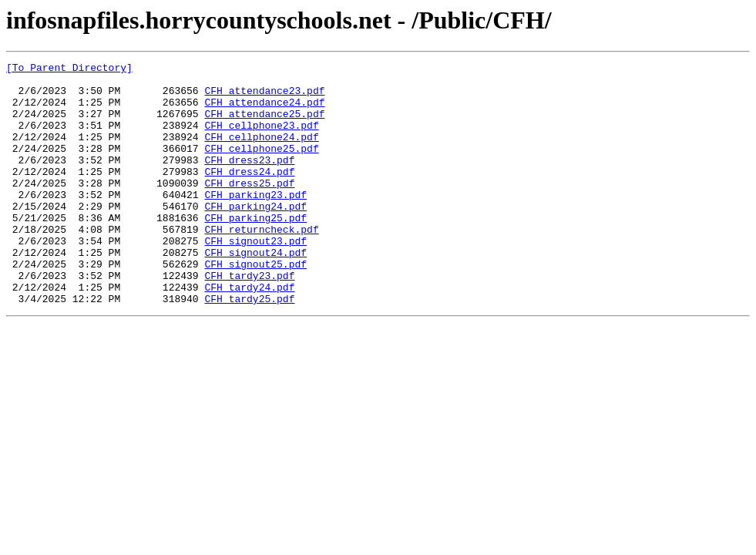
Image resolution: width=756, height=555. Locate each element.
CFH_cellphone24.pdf (261, 153)
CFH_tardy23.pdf (249, 319)
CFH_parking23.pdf (255, 222)
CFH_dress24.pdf (249, 194)
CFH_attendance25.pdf (264, 125)
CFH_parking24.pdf (255, 236)
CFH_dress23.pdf (249, 180)
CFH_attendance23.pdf (264, 97)
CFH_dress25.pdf (249, 208)
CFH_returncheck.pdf (261, 264)
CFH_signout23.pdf (255, 277)
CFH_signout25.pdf (255, 305)
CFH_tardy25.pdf (249, 347)
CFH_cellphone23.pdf (261, 139)
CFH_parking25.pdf (255, 250)
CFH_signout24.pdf (255, 291)
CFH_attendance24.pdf (264, 111)
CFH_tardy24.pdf (249, 333)
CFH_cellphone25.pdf (261, 166)
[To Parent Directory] (69, 69)
